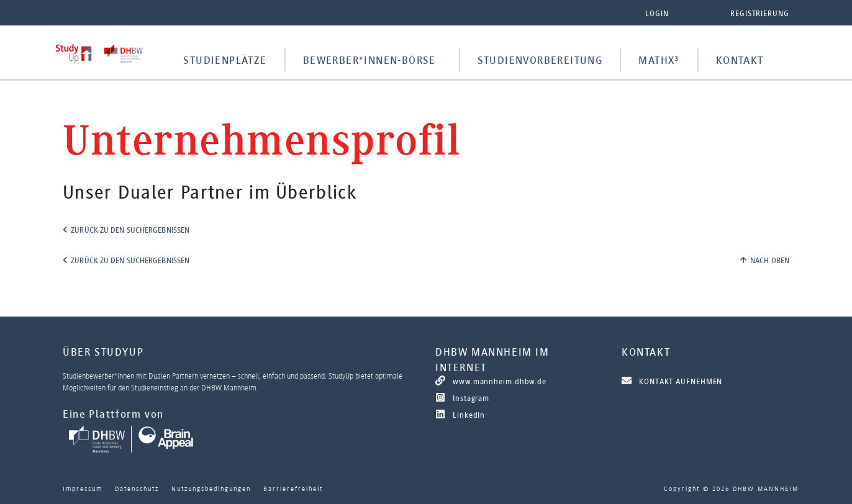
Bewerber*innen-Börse (369, 60)
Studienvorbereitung (540, 60)
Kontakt (740, 60)
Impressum (83, 488)
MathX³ (659, 60)
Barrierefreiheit (293, 488)
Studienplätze (225, 60)
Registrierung (760, 13)
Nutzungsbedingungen (211, 488)
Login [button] (657, 13)
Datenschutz (137, 488)
